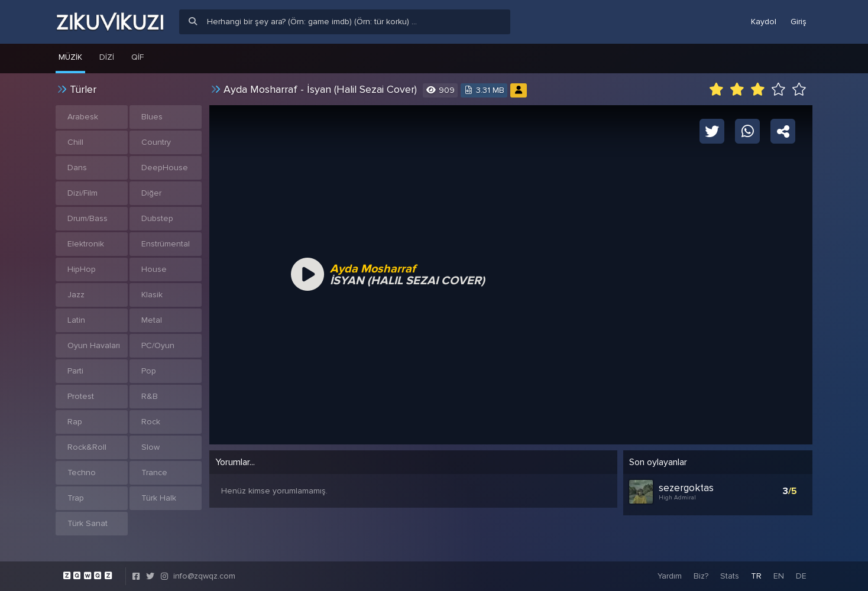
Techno (82, 473)
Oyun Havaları (94, 345)
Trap (76, 498)
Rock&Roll (87, 447)
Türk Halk (159, 498)
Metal (152, 320)
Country (156, 142)
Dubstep (157, 218)
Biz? (701, 576)
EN (779, 576)
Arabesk (83, 117)
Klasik (152, 295)
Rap (75, 422)
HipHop (82, 269)
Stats (730, 576)
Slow (150, 447)
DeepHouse (165, 168)
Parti (75, 371)
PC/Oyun (158, 345)
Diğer (151, 193)
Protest (81, 396)
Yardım (670, 576)
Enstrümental (166, 244)
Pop (149, 371)
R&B (150, 396)
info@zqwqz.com (204, 576)
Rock (151, 422)
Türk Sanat (88, 523)
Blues (152, 117)
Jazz (76, 295)
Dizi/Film (82, 193)
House (154, 269)
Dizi (107, 57)
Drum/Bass (88, 218)
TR (756, 576)
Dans (77, 168)
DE (801, 576)
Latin (76, 320)
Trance (154, 473)
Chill (75, 142)
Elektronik (86, 244)
